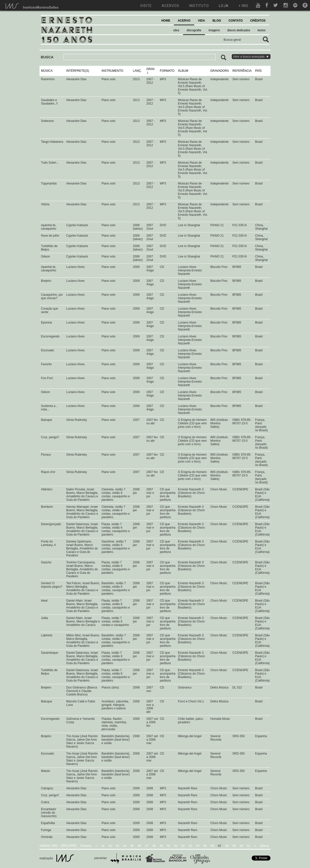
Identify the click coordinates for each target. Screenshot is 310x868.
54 (198, 846)
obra (176, 30)
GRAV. (151, 69)
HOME (166, 21)
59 (234, 846)
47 (147, 846)
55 (205, 846)
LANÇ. (137, 71)
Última (264, 846)
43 (117, 846)
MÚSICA (47, 71)
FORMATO (167, 71)
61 (249, 846)
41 (103, 846)
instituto (199, 6)
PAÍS (258, 71)
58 (227, 846)
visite (146, 6)
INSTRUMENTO (113, 71)
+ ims (243, 6)
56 (212, 846)
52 (183, 846)
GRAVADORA (220, 71)
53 (190, 846)
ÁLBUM (183, 71)
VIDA (202, 21)
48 (154, 846)
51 (176, 846)
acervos (171, 6)
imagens (214, 30)
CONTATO (236, 21)
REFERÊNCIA (242, 71)
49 (161, 846)
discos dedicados (239, 30)
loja (224, 6)
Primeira (86, 846)
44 (125, 846)
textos (262, 30)
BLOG (217, 21)
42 (110, 846)
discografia (194, 30)
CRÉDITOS (258, 21)
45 (132, 846)
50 (169, 846)
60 (241, 846)
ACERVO (184, 21)
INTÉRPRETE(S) (78, 71)
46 (139, 846)
